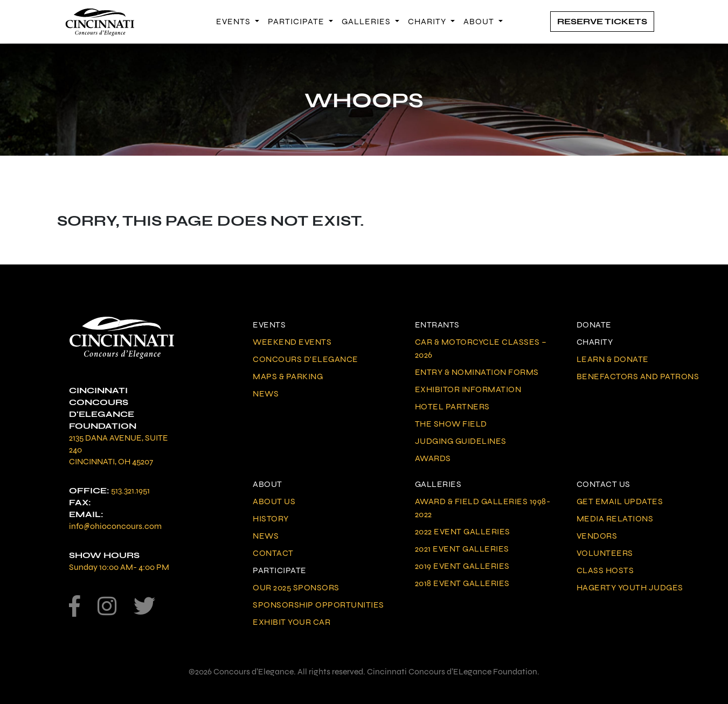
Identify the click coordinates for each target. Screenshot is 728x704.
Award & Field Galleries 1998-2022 (483, 508)
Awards (433, 458)
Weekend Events (292, 342)
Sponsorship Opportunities (318, 605)
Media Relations (615, 518)
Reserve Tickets (602, 21)
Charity (428, 21)
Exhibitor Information (468, 389)
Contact (273, 553)
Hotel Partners (452, 406)
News (266, 393)
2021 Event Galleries (462, 549)
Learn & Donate (613, 359)
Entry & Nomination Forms (477, 372)
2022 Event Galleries (463, 531)
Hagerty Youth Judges (630, 587)
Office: (89, 490)
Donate (594, 325)
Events (234, 21)
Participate (297, 21)
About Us (274, 501)
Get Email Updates (620, 501)
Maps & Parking (288, 376)
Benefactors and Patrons (638, 376)
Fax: (80, 502)
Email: (86, 514)
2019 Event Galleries (462, 566)
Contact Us (604, 484)
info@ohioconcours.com (115, 526)
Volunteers (605, 553)
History (271, 518)
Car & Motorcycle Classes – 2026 (481, 348)
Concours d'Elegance (306, 359)
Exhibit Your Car (292, 622)
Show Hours (104, 555)
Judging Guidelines (461, 441)
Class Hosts (605, 570)
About (480, 21)
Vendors (597, 536)
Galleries (367, 21)
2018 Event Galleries (462, 583)
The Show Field (451, 424)
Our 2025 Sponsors (296, 587)
